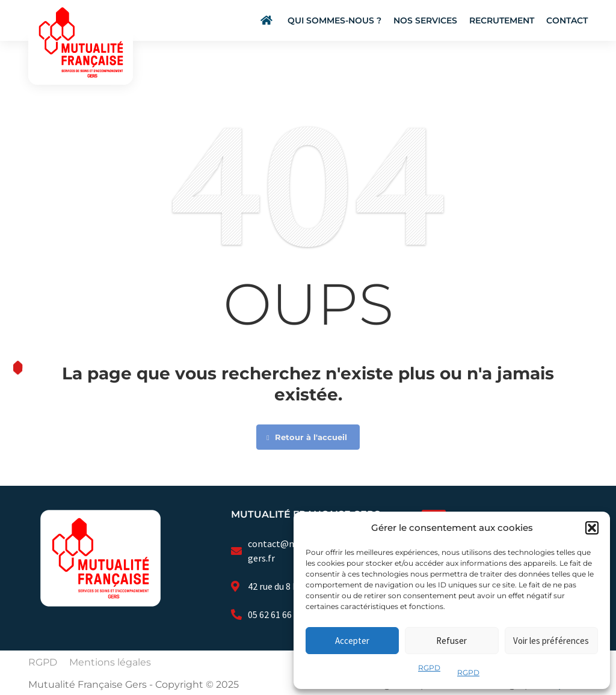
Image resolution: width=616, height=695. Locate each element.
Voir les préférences (551, 641)
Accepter (352, 641)
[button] (592, 528)
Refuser (451, 641)
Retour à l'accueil (306, 437)
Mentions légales (110, 662)
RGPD (429, 668)
